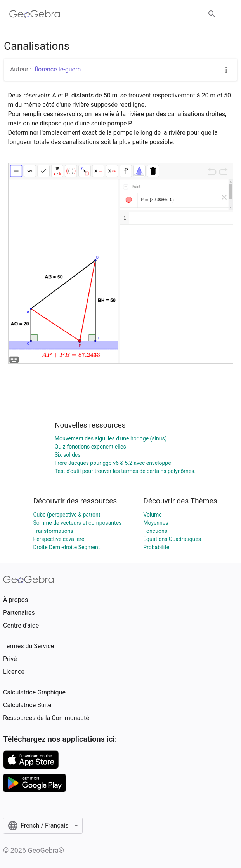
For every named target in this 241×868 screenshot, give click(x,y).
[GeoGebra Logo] (35, 14)
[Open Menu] (227, 14)
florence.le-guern (58, 69)
